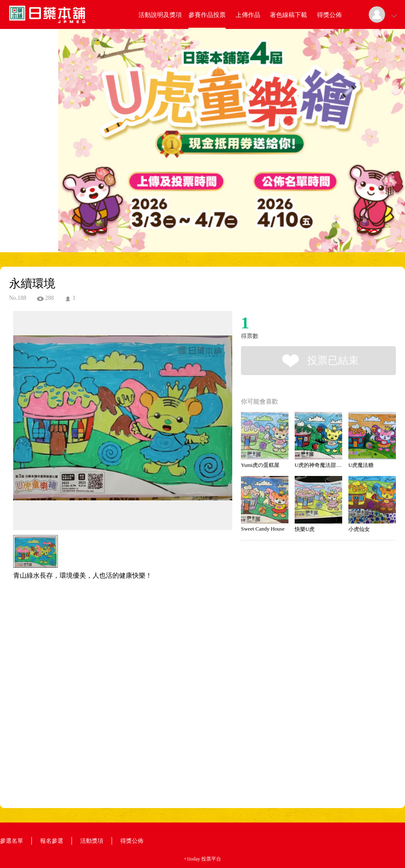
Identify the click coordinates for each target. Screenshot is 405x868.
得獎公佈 (329, 15)
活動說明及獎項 (160, 15)
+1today (192, 859)
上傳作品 (248, 15)
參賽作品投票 (207, 15)
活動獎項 (92, 841)
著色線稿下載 (288, 15)
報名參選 (52, 841)
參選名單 (12, 841)
